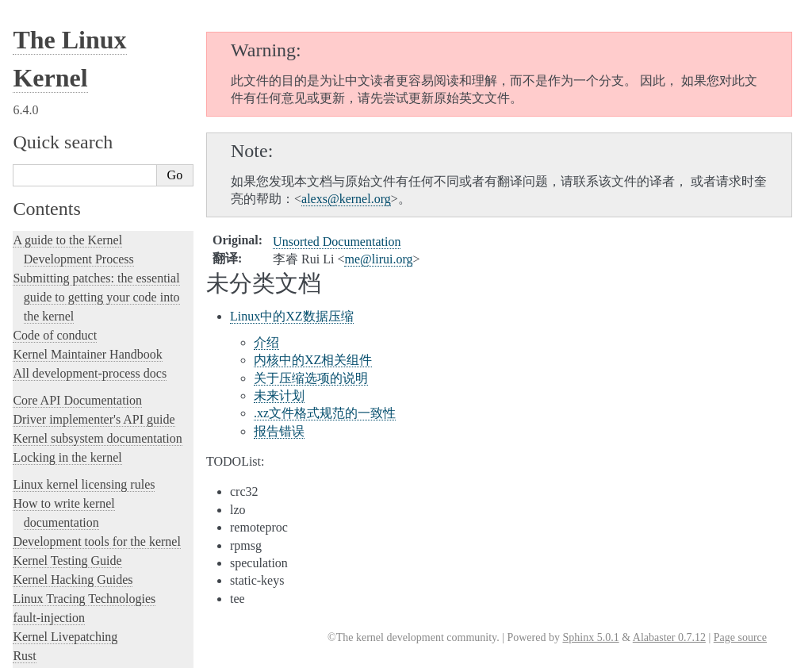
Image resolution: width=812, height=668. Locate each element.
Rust (24, 63)
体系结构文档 (65, 443)
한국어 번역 (53, 539)
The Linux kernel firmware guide (97, 231)
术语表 (50, 474)
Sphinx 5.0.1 (590, 637)
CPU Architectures (60, 277)
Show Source (46, 653)
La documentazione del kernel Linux (107, 522)
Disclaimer (49, 590)
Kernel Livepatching (65, 44)
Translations (46, 331)
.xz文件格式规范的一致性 (325, 413)
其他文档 (55, 458)
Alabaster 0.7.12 (669, 637)
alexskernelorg (346, 199)
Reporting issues (55, 147)
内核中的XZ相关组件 (313, 360)
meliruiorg (378, 259)
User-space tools (55, 166)
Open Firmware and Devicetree (92, 250)
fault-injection (49, 25)
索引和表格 (60, 489)
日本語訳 (46, 556)
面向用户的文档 (70, 412)
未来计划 (279, 395)
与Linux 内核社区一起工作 (94, 365)
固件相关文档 (65, 427)
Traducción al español (74, 574)
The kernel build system (74, 128)
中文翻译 (46, 349)
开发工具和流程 (70, 396)
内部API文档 (63, 381)
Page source (740, 637)
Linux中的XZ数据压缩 (292, 316)
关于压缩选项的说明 (311, 378)
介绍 (266, 342)
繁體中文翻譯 (57, 505)
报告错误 (279, 431)
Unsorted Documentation (77, 304)
